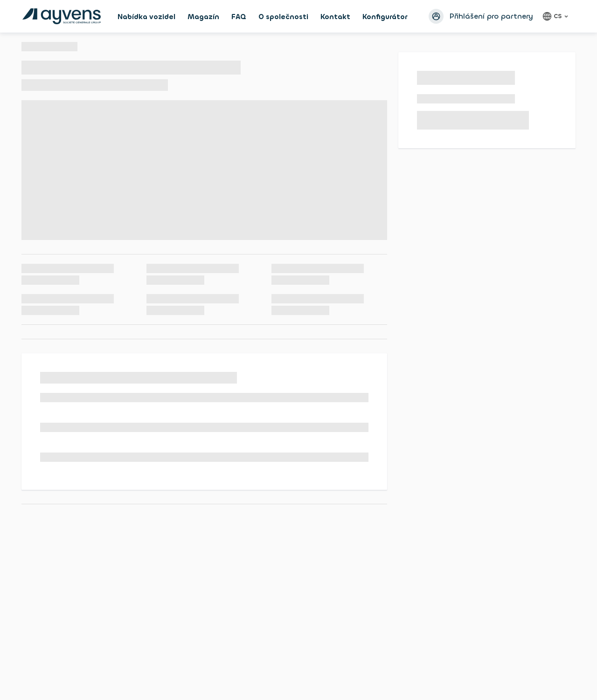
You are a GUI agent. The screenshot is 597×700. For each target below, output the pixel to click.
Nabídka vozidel (146, 17)
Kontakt (335, 17)
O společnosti (283, 17)
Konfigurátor (385, 17)
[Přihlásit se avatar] (436, 16)
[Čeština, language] (557, 16)
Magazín (203, 17)
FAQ (239, 17)
